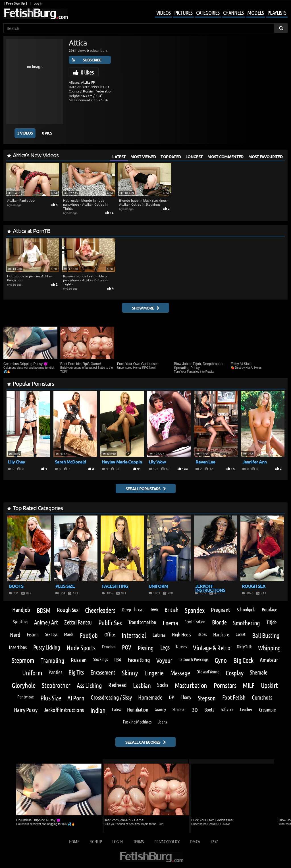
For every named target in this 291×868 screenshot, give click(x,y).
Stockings (101, 659)
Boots (209, 710)
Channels (233, 13)
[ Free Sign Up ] (15, 3)
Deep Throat (133, 609)
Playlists (277, 13)
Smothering (246, 623)
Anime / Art (46, 622)
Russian (79, 660)
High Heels (181, 634)
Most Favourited (266, 156)
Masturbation (191, 685)
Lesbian (142, 685)
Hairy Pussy (26, 710)
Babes (202, 634)
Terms (139, 841)
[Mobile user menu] (217, 13)
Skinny (130, 673)
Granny (160, 709)
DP (171, 697)
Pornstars (225, 685)
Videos (163, 13)
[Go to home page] (36, 14)
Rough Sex (67, 610)
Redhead (117, 685)
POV (126, 647)
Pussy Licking (47, 647)
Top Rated (171, 156)
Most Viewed (143, 156)
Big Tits (76, 672)
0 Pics (47, 133)
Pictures (183, 13)
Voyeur (164, 660)
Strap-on (179, 709)
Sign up (95, 841)
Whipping (269, 648)
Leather (246, 709)
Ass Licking (89, 685)
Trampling (52, 660)
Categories (208, 13)
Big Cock (243, 660)
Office (110, 634)
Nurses (181, 647)
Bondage (270, 609)
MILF (249, 685)
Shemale (258, 672)
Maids (69, 634)
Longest (194, 156)
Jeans (162, 722)
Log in (38, 3)
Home (74, 841)
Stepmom (23, 660)
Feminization (195, 622)
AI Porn (76, 698)
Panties (55, 672)
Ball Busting (266, 635)
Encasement (103, 672)
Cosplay (234, 673)
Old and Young (208, 672)
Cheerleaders (100, 610)
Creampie (267, 710)
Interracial (134, 635)
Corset (241, 634)
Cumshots (262, 697)
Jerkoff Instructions (64, 710)
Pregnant (221, 610)
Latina (159, 635)
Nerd (15, 635)
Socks (163, 685)
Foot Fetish (234, 697)
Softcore (227, 709)
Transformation (142, 622)
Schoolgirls (246, 609)
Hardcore (221, 634)
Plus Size (51, 698)
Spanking (20, 622)
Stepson (207, 698)
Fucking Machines (137, 722)
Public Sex (110, 623)
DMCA (195, 841)
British (171, 610)
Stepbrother (56, 685)
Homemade (150, 697)
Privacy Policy (167, 841)
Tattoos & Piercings (194, 659)
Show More (143, 308)
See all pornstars (143, 488)
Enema (170, 623)
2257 (214, 841)
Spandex (195, 610)
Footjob (89, 635)
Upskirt (269, 685)
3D (195, 710)
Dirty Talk (244, 647)
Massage (180, 673)
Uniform (32, 673)
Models (255, 13)
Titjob (272, 622)
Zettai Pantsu (78, 622)
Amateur (269, 660)
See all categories (143, 742)
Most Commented (225, 156)
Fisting (33, 634)
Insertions (18, 647)
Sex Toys (51, 634)
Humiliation (138, 710)
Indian (98, 710)
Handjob (21, 610)
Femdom (109, 647)
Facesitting (139, 660)
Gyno (221, 660)
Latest (119, 156)
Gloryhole (23, 685)
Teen (154, 609)
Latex (116, 709)
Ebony (186, 697)
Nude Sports (81, 648)
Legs (165, 647)
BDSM (44, 610)
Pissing (146, 648)
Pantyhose (26, 697)
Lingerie (154, 673)
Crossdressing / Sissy (111, 697)
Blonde (219, 622)
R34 (118, 659)
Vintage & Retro (212, 648)
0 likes (87, 72)
